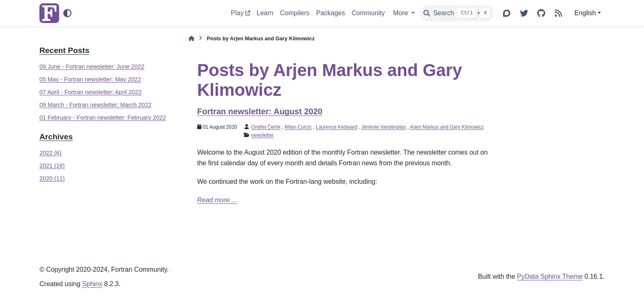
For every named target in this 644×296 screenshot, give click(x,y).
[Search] (457, 13)
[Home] (191, 38)
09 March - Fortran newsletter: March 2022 (95, 105)
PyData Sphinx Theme (550, 276)
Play (237, 13)
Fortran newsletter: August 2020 (260, 111)
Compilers (295, 13)
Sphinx (92, 284)
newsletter (263, 135)
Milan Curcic (298, 127)
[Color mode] (67, 13)
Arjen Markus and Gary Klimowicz (447, 127)
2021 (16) (52, 166)
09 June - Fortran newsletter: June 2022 (92, 67)
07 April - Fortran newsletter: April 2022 (91, 92)
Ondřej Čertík (266, 127)
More (401, 13)
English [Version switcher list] (585, 13)
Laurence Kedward (337, 127)
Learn (265, 13)
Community (368, 13)
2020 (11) (52, 178)
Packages (331, 13)
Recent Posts (64, 50)
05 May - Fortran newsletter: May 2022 (90, 79)
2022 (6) (51, 153)
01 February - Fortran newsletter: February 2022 (103, 118)
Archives (56, 137)
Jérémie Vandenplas (384, 127)
